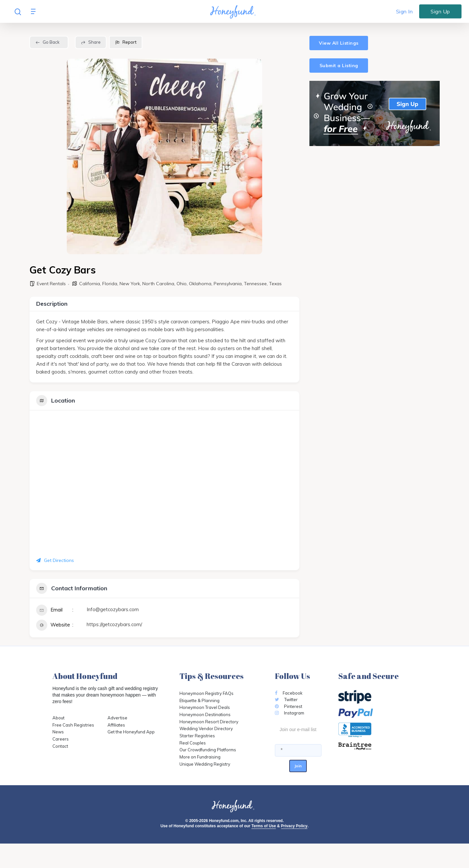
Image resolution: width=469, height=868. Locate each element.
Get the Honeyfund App (131, 732)
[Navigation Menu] (35, 11)
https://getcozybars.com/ (114, 624)
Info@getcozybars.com (113, 609)
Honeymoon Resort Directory (209, 722)
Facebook (289, 693)
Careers (61, 739)
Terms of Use (264, 826)
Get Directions (55, 560)
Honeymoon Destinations (205, 714)
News (58, 732)
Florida (110, 284)
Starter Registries (197, 736)
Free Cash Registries (73, 725)
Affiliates (116, 725)
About (58, 718)
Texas (275, 284)
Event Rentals (51, 284)
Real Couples (193, 743)
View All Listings (339, 43)
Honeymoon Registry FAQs (206, 693)
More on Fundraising (200, 757)
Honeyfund (64, 688)
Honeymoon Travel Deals (205, 707)
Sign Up (440, 11)
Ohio (182, 284)
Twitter (286, 699)
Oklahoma (200, 284)
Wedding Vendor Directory (206, 728)
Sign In (405, 11)
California (90, 284)
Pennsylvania (228, 284)
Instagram (290, 713)
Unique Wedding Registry (205, 764)
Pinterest (289, 706)
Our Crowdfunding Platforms (208, 750)
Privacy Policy (294, 826)
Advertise (117, 718)
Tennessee (255, 284)
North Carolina (158, 284)
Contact (60, 746)
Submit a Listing (339, 66)
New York (130, 284)
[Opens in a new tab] (378, 746)
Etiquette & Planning (199, 700)
